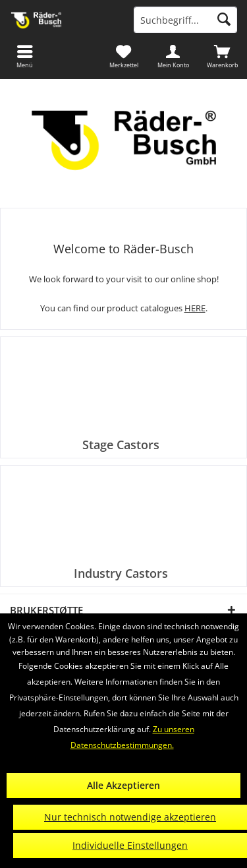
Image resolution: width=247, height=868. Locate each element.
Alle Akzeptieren (123, 785)
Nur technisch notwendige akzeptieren (130, 817)
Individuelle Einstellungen (130, 845)
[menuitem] (222, 56)
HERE (195, 308)
